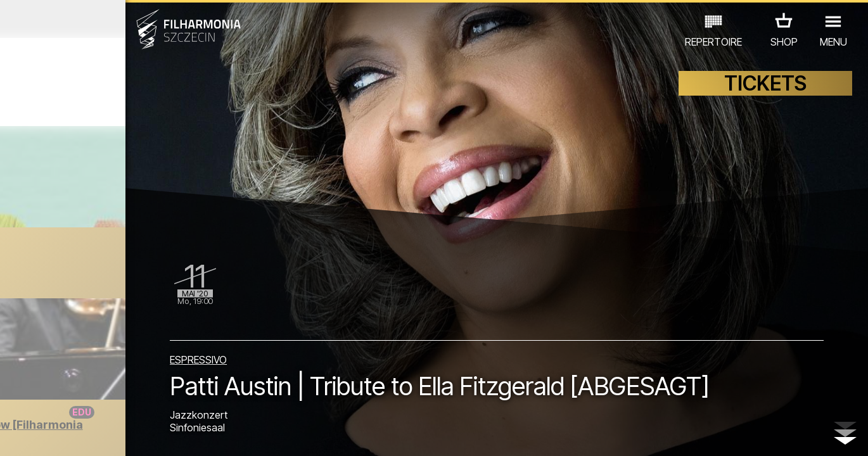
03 (48, 434)
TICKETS (765, 93)
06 (101, 434)
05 (83, 434)
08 (136, 434)
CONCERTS (52, 383)
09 (153, 434)
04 (66, 434)
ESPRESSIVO (293, 318)
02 (31, 434)
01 (13, 434)
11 (189, 434)
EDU (103, 383)
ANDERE (110, 401)
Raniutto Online (115, 265)
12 (206, 434)
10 (171, 434)
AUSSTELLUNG (161, 383)
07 (118, 434)
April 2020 (113, 19)
